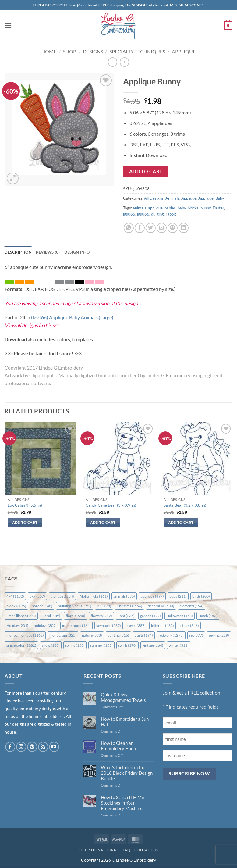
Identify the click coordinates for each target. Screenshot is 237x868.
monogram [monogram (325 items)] (63, 635)
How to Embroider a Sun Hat (125, 722)
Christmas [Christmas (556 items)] (129, 606)
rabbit (171, 214)
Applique (184, 51)
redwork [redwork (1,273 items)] (171, 635)
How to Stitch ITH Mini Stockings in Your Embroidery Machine (124, 803)
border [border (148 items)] (42, 606)
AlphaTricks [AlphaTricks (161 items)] (94, 596)
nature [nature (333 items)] (92, 635)
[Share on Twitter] (151, 228)
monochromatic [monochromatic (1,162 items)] (25, 635)
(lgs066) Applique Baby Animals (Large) (72, 317)
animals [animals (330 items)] (124, 596)
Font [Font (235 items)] (126, 616)
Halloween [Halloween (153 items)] (180, 616)
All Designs (154, 198)
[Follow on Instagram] (21, 747)
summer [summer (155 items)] (101, 645)
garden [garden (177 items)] (150, 616)
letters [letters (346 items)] (189, 625)
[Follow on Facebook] (10, 747)
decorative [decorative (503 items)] (161, 606)
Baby (220, 198)
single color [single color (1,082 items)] (21, 645)
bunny (206, 208)
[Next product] (113, 62)
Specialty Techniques (137, 51)
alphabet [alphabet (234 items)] (62, 596)
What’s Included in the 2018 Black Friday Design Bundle (127, 773)
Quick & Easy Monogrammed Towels (123, 697)
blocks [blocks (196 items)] (16, 606)
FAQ (127, 850)
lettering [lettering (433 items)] (163, 625)
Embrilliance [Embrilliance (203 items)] (21, 616)
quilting (157, 214)
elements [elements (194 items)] (192, 606)
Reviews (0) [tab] (48, 252)
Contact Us (146, 850)
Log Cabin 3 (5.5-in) (25, 505)
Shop (70, 51)
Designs (93, 51)
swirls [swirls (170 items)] (127, 645)
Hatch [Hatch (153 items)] (208, 616)
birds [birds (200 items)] (201, 596)
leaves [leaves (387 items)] (136, 625)
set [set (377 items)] (196, 635)
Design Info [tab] (77, 252)
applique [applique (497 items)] (152, 596)
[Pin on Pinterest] (173, 228)
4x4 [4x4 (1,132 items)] (15, 596)
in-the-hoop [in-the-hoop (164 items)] (76, 625)
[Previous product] (124, 62)
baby (182, 208)
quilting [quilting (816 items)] (118, 635)
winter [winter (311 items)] (179, 645)
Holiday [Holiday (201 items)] (17, 625)
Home (49, 51)
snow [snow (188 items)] (51, 645)
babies (170, 208)
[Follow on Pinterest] (32, 747)
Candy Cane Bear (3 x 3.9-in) (111, 505)
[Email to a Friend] (162, 228)
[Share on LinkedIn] (184, 228)
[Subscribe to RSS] (43, 747)
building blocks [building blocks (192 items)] (75, 606)
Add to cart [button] (25, 522)
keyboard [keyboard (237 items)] (109, 625)
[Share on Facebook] (140, 228)
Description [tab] (18, 252)
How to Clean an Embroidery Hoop (118, 746)
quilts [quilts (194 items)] (144, 635)
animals (140, 208)
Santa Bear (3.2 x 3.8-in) (185, 505)
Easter (218, 208)
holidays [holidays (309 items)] (45, 625)
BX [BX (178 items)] (104, 606)
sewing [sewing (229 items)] (219, 635)
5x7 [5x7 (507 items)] (37, 596)
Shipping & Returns (99, 850)
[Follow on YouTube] (54, 747)
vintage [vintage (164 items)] (153, 645)
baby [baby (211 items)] (178, 596)
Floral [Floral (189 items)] (51, 616)
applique (155, 208)
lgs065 (129, 214)
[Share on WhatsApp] (129, 228)
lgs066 (143, 214)
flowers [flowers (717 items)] (101, 616)
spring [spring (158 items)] (75, 645)
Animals (172, 198)
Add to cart (146, 171)
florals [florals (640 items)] (76, 616)
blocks (193, 208)
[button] (8, 25)
